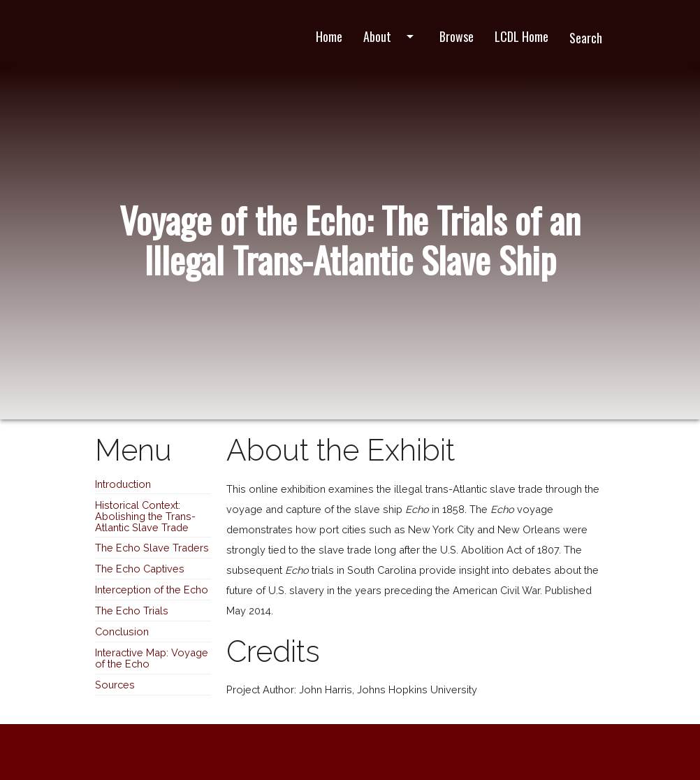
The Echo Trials (132, 611)
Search (586, 38)
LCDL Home (522, 36)
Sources (115, 685)
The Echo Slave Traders (152, 548)
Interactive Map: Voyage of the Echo (152, 658)
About (391, 36)
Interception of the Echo (152, 590)
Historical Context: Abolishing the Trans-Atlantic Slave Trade (145, 516)
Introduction (123, 484)
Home (329, 36)
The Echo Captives (140, 569)
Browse (457, 36)
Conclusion (122, 631)
